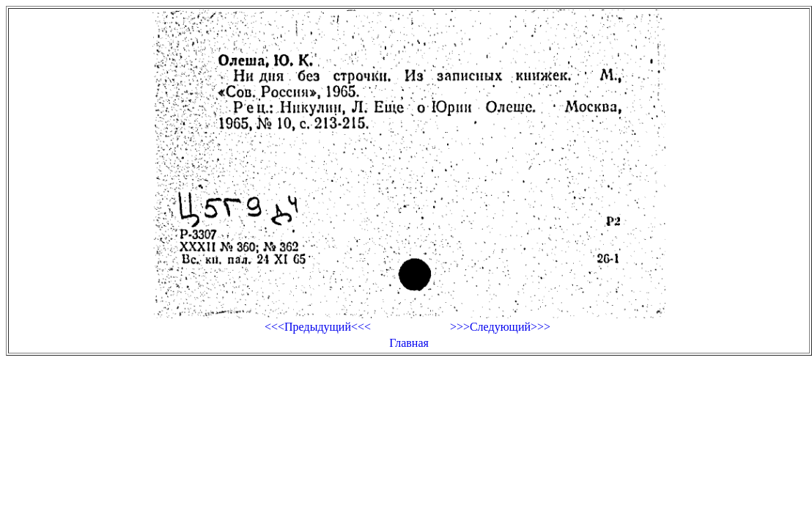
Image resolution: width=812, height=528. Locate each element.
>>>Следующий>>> (500, 327)
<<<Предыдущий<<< (318, 327)
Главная (409, 343)
